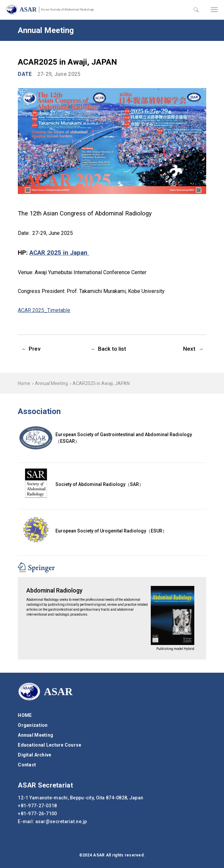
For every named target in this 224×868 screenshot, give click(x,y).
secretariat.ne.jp (61, 821)
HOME (25, 715)
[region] (112, 383)
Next (189, 349)
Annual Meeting (51, 383)
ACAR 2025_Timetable (44, 310)
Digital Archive (34, 755)
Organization (33, 725)
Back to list (112, 349)
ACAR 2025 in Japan (59, 253)
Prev (34, 349)
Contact (27, 765)
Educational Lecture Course (49, 745)
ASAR (57, 9)
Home (24, 383)
